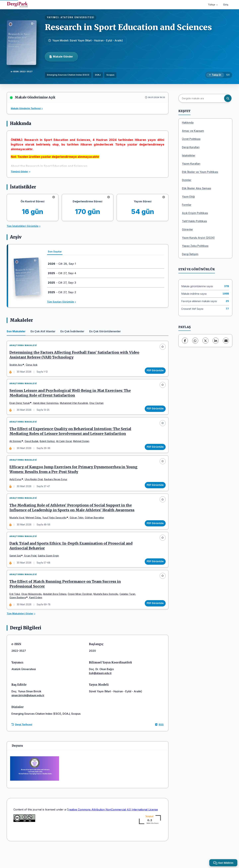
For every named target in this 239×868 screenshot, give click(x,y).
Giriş (226, 5)
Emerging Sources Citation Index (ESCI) (68, 75)
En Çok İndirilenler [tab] (72, 331)
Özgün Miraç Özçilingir (81, 613)
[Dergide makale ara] (205, 98)
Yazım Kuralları (191, 164)
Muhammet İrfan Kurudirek (75, 407)
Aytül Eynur (17, 490)
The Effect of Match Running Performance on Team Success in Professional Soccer (67, 603)
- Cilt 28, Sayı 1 (62, 264)
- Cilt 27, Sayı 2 (62, 292)
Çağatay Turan (129, 613)
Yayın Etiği (188, 197)
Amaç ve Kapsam (193, 131)
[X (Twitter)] (205, 341)
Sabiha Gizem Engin (50, 572)
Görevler (187, 229)
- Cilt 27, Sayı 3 (62, 283)
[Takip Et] (215, 75)
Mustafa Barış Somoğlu (107, 613)
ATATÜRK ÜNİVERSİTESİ (77, 17)
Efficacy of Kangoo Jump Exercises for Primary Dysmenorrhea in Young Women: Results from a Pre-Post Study (75, 480)
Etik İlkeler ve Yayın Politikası (200, 172)
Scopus (110, 75)
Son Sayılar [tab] (55, 252)
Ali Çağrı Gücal (65, 449)
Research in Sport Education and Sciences (128, 27)
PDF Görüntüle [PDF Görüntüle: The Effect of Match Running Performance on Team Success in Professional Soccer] (154, 622)
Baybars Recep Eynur (57, 490)
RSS (159, 745)
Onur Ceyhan (98, 407)
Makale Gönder (61, 57)
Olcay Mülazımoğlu (33, 613)
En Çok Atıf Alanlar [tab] (43, 331)
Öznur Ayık (33, 366)
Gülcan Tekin (78, 531)
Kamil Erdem (37, 616)
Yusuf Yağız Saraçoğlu (56, 531)
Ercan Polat (32, 572)
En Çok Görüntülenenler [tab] (105, 331)
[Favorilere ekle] (161, 348)
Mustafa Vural (18, 531)
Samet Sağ (17, 572)
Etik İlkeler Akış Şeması (197, 188)
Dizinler (187, 180)
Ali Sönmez (17, 449)
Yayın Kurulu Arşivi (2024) (198, 238)
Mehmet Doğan (83, 449)
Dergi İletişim (190, 254)
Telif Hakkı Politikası (194, 221)
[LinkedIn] (216, 341)
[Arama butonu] (228, 98)
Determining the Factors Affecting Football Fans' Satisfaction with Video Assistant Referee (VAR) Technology (70, 356)
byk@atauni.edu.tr (100, 693)
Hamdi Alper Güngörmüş (47, 407)
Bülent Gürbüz (49, 449)
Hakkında (188, 122)
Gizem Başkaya (19, 616)
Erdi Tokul (16, 613)
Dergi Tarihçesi (22, 745)
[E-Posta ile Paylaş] (226, 341)
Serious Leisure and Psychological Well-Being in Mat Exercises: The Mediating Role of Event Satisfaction (72, 398)
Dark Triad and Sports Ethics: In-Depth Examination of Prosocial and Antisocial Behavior (72, 562)
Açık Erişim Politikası (195, 213)
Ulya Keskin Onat (35, 490)
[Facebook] (185, 341)
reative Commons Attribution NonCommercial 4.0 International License (113, 830)
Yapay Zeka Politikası (195, 246)
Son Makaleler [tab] (16, 331)
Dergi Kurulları (191, 147)
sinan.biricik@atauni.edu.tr (28, 716)
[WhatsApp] (195, 341)
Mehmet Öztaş (35, 531)
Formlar (187, 205)
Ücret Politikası (191, 139)
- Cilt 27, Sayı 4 (62, 273)
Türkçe (213, 5)
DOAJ (98, 75)
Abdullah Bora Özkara (56, 613)
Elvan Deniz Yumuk (21, 407)
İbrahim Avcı (17, 366)
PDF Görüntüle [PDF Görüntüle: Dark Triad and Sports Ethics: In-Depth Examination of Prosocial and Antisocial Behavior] (154, 577)
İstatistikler (189, 155)
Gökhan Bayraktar (96, 531)
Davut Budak (33, 449)
